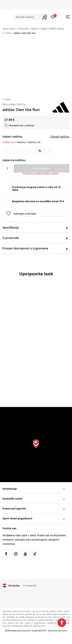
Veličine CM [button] (34, 142)
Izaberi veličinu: (13, 137)
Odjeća (34, 29)
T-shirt (8, 33)
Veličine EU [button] (9, 142)
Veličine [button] (21, 142)
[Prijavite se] (53, 17)
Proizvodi (23, 29)
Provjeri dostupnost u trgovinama (35, 248)
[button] (31, 17)
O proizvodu (35, 238)
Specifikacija (35, 227)
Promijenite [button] (30, 585)
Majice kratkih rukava (52, 29)
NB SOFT (42, 631)
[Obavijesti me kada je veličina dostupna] (6, 151)
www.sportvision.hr (21, 631)
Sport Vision (9, 29)
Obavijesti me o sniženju (21, 125)
